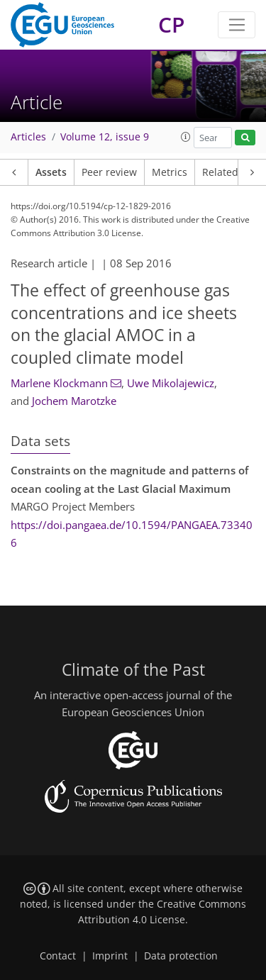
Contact (58, 956)
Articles (28, 137)
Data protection (181, 956)
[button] (186, 137)
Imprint (110, 956)
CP (171, 24)
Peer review (109, 172)
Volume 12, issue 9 (105, 137)
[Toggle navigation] (237, 25)
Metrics (170, 172)
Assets (51, 172)
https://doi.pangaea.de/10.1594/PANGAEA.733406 (132, 534)
